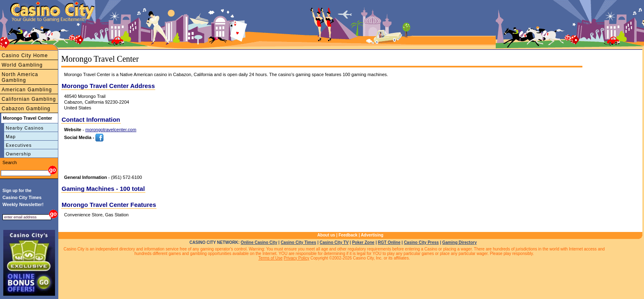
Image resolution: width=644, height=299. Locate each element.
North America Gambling (20, 77)
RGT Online (389, 242)
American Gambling (27, 90)
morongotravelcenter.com (111, 130)
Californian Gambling (29, 99)
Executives (19, 145)
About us (326, 235)
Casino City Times (298, 242)
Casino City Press (421, 242)
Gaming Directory (460, 242)
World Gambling (22, 65)
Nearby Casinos (25, 128)
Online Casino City (259, 242)
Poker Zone (363, 242)
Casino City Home (25, 56)
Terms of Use (270, 258)
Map (11, 137)
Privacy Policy (297, 258)
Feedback (348, 235)
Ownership (18, 154)
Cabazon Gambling (26, 109)
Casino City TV (334, 242)
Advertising (372, 235)
